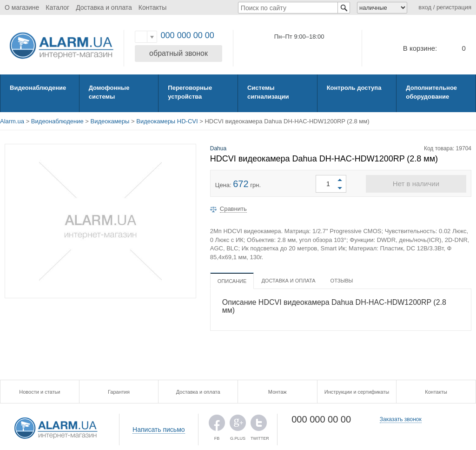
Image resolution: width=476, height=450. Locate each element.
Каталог (57, 7)
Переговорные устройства (190, 92)
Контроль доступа (354, 88)
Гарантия (119, 392)
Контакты (152, 7)
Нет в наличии (416, 184)
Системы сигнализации (268, 92)
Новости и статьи (40, 392)
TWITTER (259, 425)
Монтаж (278, 392)
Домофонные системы (109, 92)
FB (217, 425)
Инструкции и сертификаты (357, 392)
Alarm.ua (12, 121)
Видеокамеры (110, 121)
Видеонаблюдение (38, 88)
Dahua (218, 148)
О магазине (22, 7)
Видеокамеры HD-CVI (167, 121)
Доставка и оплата (104, 7)
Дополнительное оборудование (431, 92)
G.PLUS (238, 425)
